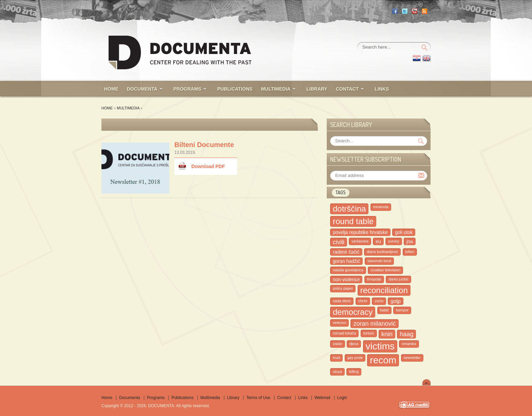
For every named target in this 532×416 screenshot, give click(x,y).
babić (384, 310)
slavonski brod (379, 261)
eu (378, 241)
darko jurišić (398, 279)
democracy (353, 312)
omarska (409, 344)
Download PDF (208, 166)
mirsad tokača (344, 333)
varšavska (360, 241)
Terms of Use (258, 398)
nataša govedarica (348, 270)
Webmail (322, 398)
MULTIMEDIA (276, 89)
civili (339, 242)
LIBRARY (317, 89)
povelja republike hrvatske (360, 232)
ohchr (363, 301)
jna (410, 241)
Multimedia (128, 108)
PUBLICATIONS (235, 89)
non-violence (346, 279)
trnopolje (374, 279)
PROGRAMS (187, 89)
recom (383, 360)
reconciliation (384, 290)
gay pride (355, 358)
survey (394, 241)
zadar (338, 344)
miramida (381, 207)
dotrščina (349, 209)
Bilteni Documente (204, 145)
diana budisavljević (382, 252)
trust (336, 358)
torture (369, 333)
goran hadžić (346, 261)
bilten (410, 252)
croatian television (385, 270)
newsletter (412, 358)
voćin (379, 301)
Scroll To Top (426, 382)
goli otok (404, 232)
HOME (111, 89)
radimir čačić (346, 252)
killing (354, 372)
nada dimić (342, 301)
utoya (337, 372)
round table (353, 221)
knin (387, 334)
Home (107, 108)
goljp (396, 301)
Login (342, 398)
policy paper (343, 288)
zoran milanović (374, 324)
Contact (284, 398)
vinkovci (339, 323)
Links (382, 89)
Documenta (142, 89)
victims (380, 346)
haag (406, 334)
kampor (402, 310)
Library (233, 398)
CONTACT (347, 89)
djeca (354, 344)
